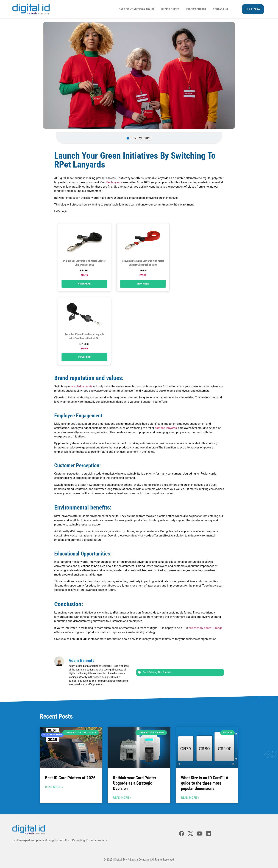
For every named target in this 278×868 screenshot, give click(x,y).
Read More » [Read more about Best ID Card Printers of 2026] (54, 787)
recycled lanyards (81, 386)
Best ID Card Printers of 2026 (70, 778)
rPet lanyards (114, 182)
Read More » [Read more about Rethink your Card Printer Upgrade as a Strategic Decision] (122, 798)
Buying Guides (170, 9)
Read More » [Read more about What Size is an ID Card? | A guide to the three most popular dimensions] (190, 798)
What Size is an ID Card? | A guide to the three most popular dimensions (205, 783)
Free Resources (196, 9)
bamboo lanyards (166, 428)
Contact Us (220, 9)
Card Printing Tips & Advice (137, 9)
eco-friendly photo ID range (205, 628)
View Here (84, 284)
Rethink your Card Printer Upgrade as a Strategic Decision (135, 783)
